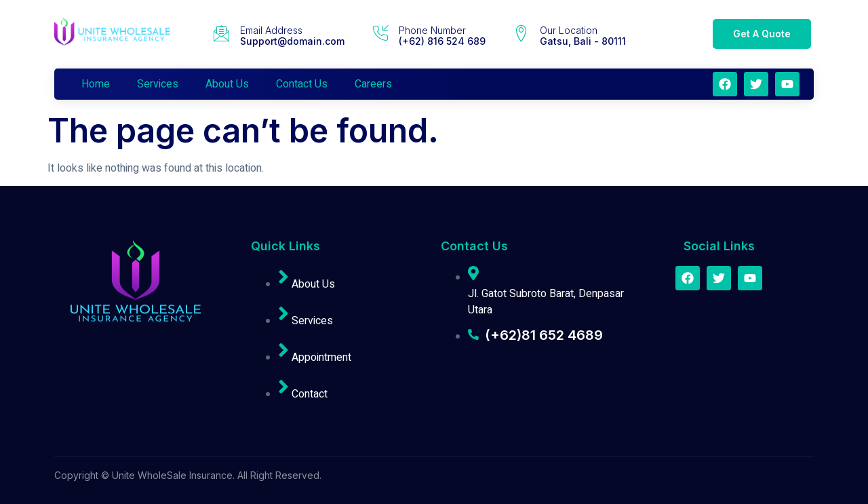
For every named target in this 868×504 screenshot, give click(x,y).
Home (96, 84)
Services (158, 84)
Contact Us (302, 84)
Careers (373, 84)
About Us (227, 84)
